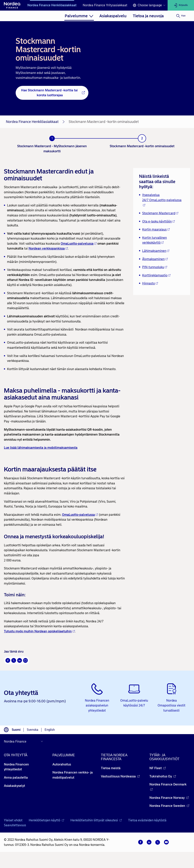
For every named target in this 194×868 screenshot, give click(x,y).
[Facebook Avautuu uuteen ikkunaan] (8, 660)
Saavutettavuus (15, 825)
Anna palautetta (16, 778)
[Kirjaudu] (181, 5)
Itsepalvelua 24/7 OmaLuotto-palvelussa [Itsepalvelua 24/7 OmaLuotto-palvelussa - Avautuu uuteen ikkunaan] (162, 200)
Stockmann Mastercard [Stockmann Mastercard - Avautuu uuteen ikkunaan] (160, 213)
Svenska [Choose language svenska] (33, 730)
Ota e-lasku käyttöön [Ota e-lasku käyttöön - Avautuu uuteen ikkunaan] (159, 221)
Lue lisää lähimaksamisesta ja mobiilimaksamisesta (41, 448)
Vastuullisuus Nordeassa (120, 776)
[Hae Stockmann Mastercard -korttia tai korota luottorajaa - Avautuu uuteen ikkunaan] (52, 93)
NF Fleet (158, 768)
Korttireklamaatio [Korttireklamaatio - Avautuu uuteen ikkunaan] (156, 275)
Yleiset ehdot (13, 820)
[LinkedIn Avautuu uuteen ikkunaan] (20, 660)
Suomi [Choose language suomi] (16, 730)
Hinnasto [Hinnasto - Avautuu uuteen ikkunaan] (150, 283)
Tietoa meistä (111, 768)
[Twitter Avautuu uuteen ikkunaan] (14, 660)
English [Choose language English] (50, 730)
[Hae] (181, 16)
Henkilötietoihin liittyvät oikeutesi (96, 820)
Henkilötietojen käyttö (46, 820)
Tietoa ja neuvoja (148, 16)
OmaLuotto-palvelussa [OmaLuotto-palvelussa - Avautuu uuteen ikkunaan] (79, 244)
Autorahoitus (62, 764)
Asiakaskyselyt (14, 786)
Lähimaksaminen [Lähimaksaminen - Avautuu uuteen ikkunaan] (156, 251)
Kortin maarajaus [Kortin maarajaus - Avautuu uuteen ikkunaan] (156, 229)
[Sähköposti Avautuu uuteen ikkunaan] (25, 660)
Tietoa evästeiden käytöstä (147, 820)
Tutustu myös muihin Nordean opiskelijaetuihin (39, 631)
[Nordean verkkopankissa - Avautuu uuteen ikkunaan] (48, 249)
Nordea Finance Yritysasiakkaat (105, 5)
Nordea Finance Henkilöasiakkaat (52, 5)
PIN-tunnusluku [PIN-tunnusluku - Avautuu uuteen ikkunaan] (155, 267)
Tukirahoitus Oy (163, 776)
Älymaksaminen (155, 259)
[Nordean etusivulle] (12, 5)
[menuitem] (79, 16)
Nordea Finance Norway (169, 798)
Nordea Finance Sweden (169, 806)
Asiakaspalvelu (113, 16)
